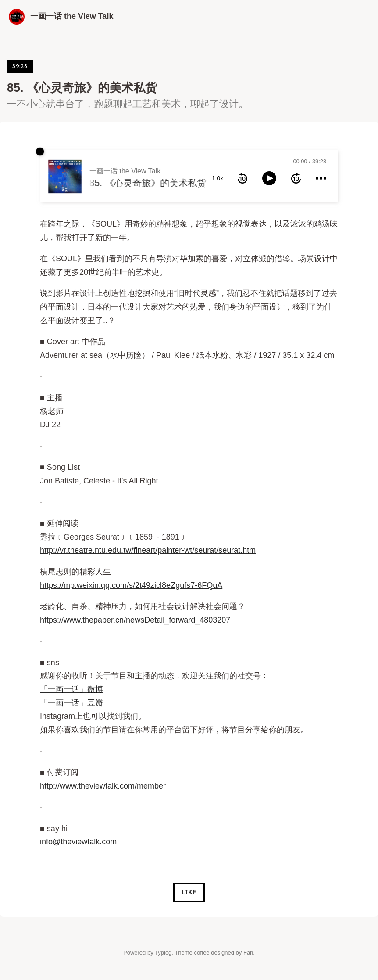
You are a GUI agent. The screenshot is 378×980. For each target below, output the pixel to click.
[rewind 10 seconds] (242, 178)
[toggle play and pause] (269, 178)
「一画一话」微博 (71, 689)
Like (189, 892)
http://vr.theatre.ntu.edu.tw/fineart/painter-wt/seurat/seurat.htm (148, 550)
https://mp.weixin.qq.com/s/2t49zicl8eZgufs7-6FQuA (131, 585)
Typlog (163, 953)
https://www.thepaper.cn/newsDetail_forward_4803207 (135, 620)
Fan (248, 953)
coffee (201, 953)
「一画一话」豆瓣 (71, 703)
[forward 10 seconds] (296, 178)
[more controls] (321, 178)
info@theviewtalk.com (78, 842)
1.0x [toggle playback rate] (218, 178)
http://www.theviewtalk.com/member (103, 786)
